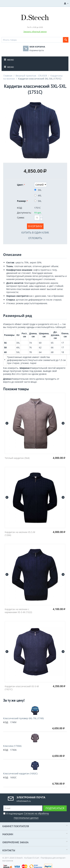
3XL (38, 190)
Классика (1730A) (12, 746)
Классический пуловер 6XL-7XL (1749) (23, 718)
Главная (8, 76)
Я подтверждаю (26, 815)
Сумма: (21, 218)
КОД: (20, 208)
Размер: (22, 201)
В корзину (35, 226)
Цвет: (20, 185)
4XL (38, 195)
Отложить (35, 238)
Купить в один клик (35, 233)
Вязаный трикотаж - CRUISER (31, 76)
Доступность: (24, 213)
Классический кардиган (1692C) (20, 773)
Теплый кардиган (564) (17, 458)
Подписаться (55, 808)
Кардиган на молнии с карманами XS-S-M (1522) (18, 611)
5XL (38, 201)
